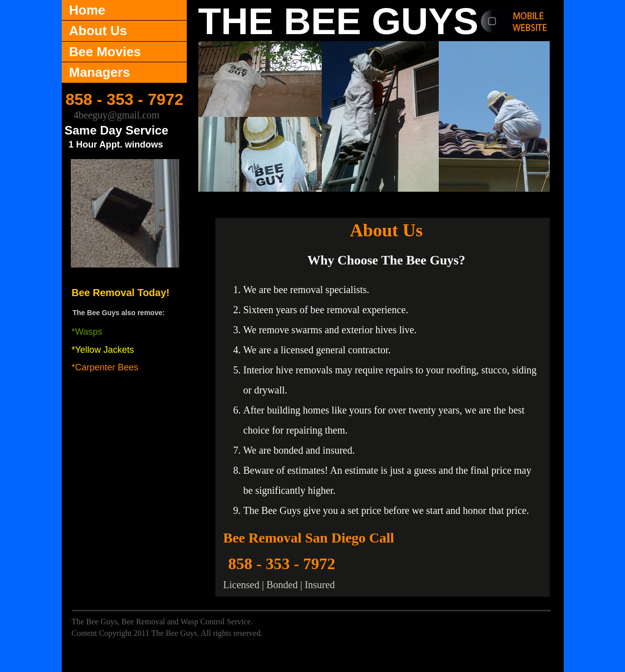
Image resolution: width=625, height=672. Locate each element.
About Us (98, 31)
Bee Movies (105, 52)
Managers (100, 72)
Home (87, 10)
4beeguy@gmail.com (117, 115)
